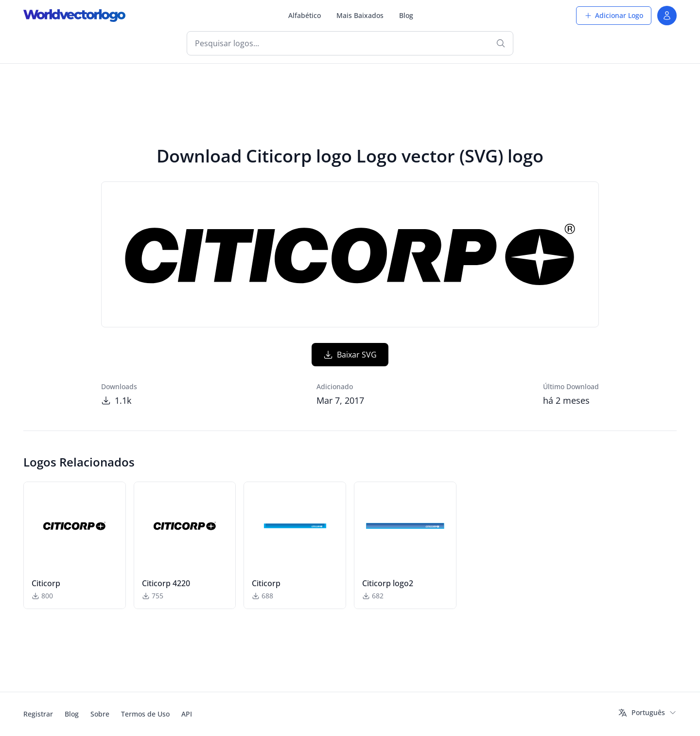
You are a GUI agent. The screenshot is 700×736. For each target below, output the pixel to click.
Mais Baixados (360, 15)
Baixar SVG (350, 355)
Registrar (38, 714)
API (187, 714)
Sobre (100, 714)
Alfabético (305, 15)
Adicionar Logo (614, 15)
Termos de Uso (145, 714)
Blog (406, 15)
